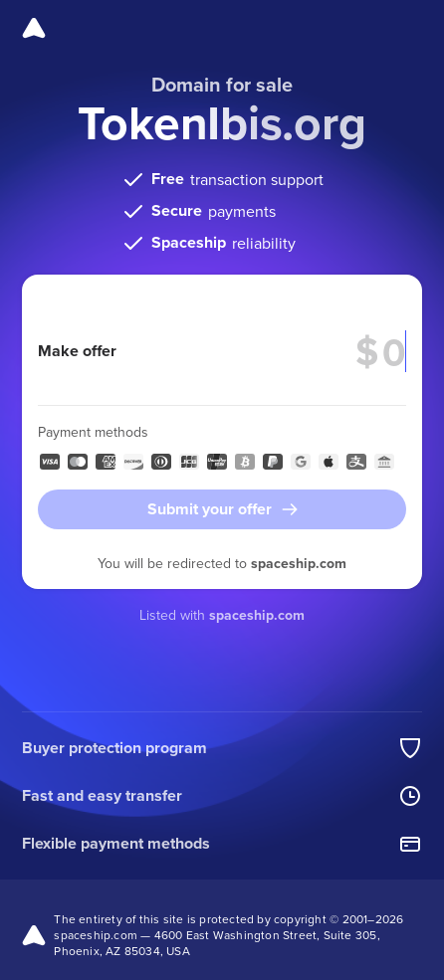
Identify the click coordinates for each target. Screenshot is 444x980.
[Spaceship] (34, 28)
